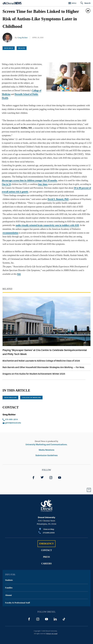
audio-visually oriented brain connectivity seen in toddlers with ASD (47, 222)
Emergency (46, 540)
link (19, 270)
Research (9, 48)
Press (46, 553)
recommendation (10, 229)
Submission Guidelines (47, 452)
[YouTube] (60, 474)
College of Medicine (29, 90)
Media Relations (47, 446)
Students (9, 576)
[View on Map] (47, 526)
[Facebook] (33, 474)
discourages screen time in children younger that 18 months (29, 177)
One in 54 (6, 180)
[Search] (84, 3)
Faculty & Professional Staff (17, 599)
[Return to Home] (12, 3)
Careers (46, 560)
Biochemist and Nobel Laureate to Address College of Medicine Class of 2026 (41, 357)
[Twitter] (42, 474)
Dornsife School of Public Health (17, 94)
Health (22, 48)
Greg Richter (23, 38)
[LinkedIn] (55, 615)
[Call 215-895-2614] (21, 416)
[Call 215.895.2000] (47, 529)
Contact (47, 547)
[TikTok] (64, 615)
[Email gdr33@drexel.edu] (21, 419)
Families (9, 584)
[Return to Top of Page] (89, 486)
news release (10, 394)
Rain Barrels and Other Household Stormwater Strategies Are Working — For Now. (44, 364)
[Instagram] (51, 474)
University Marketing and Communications (46, 441)
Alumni (8, 591)
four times (43, 180)
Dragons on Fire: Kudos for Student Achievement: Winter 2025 (34, 370)
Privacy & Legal (52, 630)
